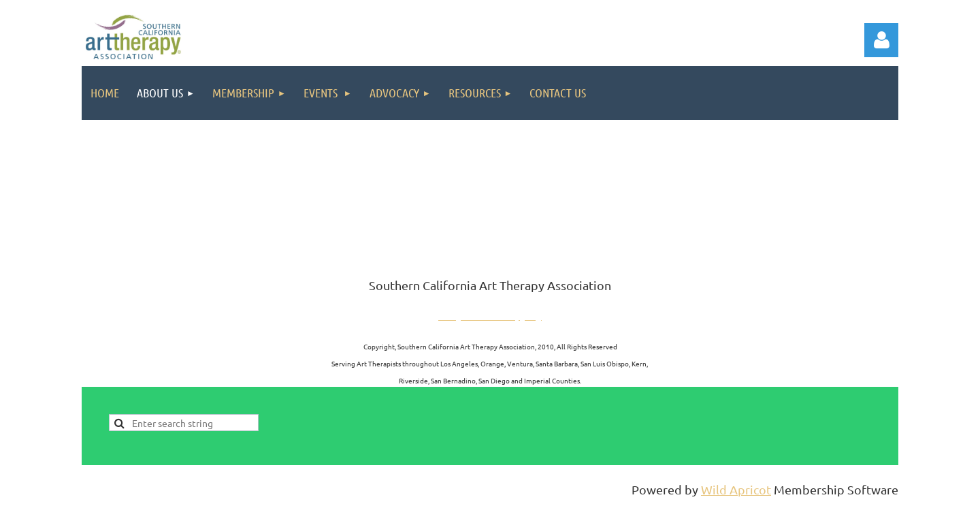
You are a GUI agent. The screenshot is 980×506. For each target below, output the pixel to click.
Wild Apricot (736, 489)
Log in (881, 40)
